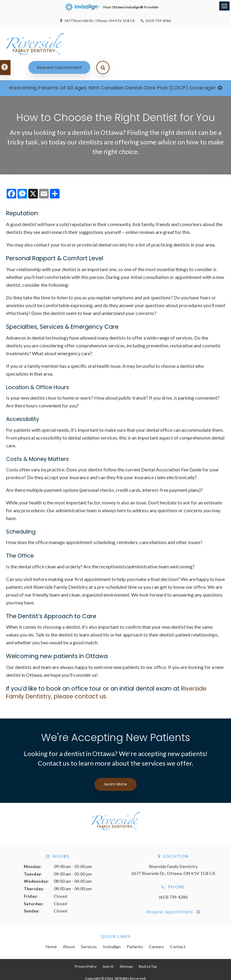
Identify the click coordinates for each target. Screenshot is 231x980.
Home (51, 927)
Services (89, 927)
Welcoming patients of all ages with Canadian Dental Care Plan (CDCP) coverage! (112, 69)
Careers (156, 927)
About (69, 927)
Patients (135, 927)
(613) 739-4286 (158, 21)
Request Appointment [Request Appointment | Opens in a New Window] (175, 44)
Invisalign (112, 927)
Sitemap (126, 947)
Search (108, 947)
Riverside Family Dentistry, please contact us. (106, 673)
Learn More (115, 765)
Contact (178, 927)
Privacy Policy (86, 947)
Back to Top (148, 947)
